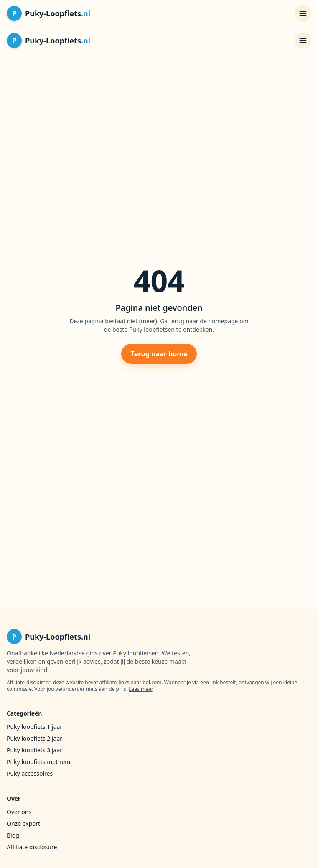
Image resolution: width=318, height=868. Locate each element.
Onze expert (23, 824)
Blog (13, 835)
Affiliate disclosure (32, 847)
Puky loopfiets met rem (38, 762)
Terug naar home (159, 354)
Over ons (19, 812)
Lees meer (141, 689)
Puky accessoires (30, 773)
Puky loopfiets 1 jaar (34, 727)
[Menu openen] (303, 13)
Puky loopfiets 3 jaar (34, 750)
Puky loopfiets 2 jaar (34, 738)
